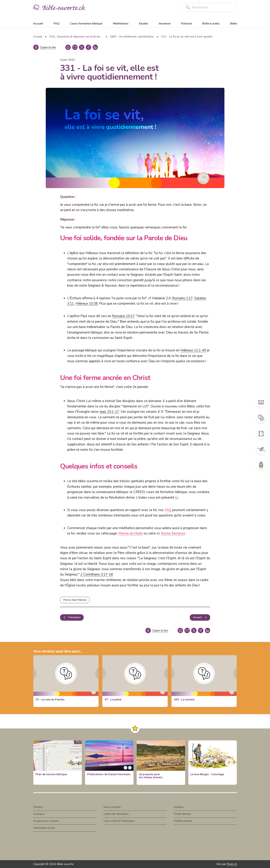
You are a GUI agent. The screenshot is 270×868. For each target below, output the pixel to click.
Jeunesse (165, 24)
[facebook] (88, 47)
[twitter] (82, 47)
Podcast (186, 24)
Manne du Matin (131, 533)
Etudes (144, 24)
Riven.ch (232, 864)
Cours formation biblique (86, 24)
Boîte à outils (211, 24)
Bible (234, 24)
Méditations (121, 24)
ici (177, 498)
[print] (68, 47)
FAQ (57, 24)
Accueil (38, 24)
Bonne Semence (173, 533)
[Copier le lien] (45, 47)
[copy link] (75, 47)
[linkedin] (95, 47)
